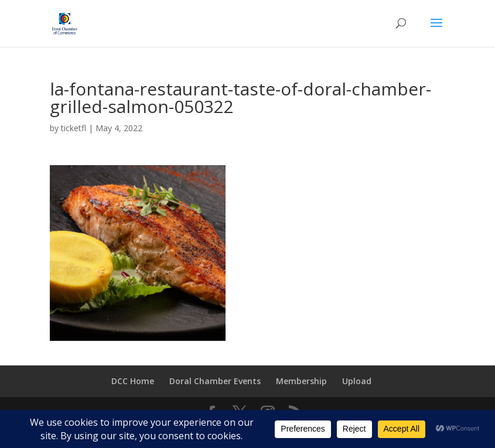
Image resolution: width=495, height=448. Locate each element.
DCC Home (133, 381)
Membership (301, 381)
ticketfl (74, 128)
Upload (357, 381)
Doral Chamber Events (215, 381)
